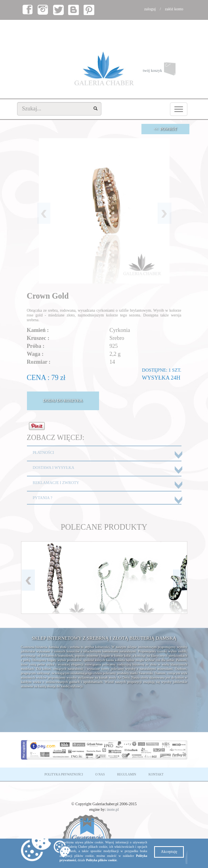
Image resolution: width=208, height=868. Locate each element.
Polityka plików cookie (101, 860)
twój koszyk (165, 71)
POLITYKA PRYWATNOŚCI (64, 774)
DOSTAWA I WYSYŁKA (54, 468)
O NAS (100, 774)
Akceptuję (169, 852)
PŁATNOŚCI (44, 452)
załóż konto (174, 9)
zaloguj (150, 9)
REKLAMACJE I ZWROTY (56, 483)
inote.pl (113, 809)
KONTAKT (156, 774)
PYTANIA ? (43, 498)
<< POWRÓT (165, 129)
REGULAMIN (127, 774)
